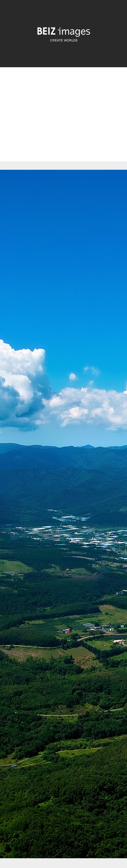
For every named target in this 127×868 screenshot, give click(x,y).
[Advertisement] (63, 120)
